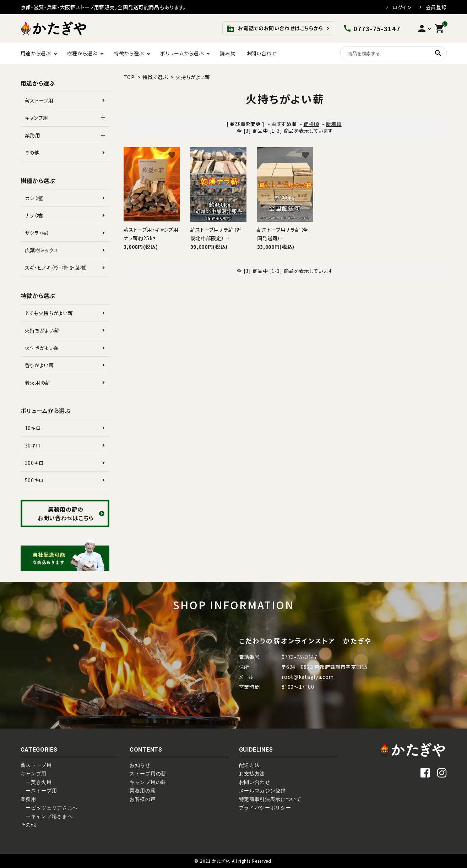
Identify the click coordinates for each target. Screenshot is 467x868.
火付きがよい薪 (42, 348)
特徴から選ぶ (129, 53)
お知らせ (140, 765)
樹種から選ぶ (82, 53)
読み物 (228, 53)
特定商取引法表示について (270, 799)
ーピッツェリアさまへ (49, 808)
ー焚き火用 (36, 782)
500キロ (35, 480)
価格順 (311, 124)
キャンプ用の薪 (148, 782)
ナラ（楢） (35, 215)
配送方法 (249, 765)
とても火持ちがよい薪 (49, 313)
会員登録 (436, 7)
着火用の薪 (38, 383)
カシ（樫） (35, 198)
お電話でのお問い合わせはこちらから (275, 29)
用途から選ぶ (36, 53)
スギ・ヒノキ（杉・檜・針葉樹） (57, 268)
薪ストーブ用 (39, 100)
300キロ (35, 463)
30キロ (33, 445)
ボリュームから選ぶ (182, 53)
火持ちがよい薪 (193, 77)
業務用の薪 (143, 791)
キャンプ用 (37, 118)
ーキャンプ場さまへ (47, 816)
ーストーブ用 (39, 791)
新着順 (334, 124)
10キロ (33, 428)
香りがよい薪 (39, 365)
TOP (129, 77)
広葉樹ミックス (42, 250)
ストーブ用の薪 (148, 774)
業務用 (33, 135)
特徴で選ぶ (155, 77)
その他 (32, 153)
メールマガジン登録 (262, 791)
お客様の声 (143, 799)
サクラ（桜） (37, 233)
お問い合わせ (262, 53)
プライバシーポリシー (265, 808)
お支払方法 (252, 774)
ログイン (402, 7)
